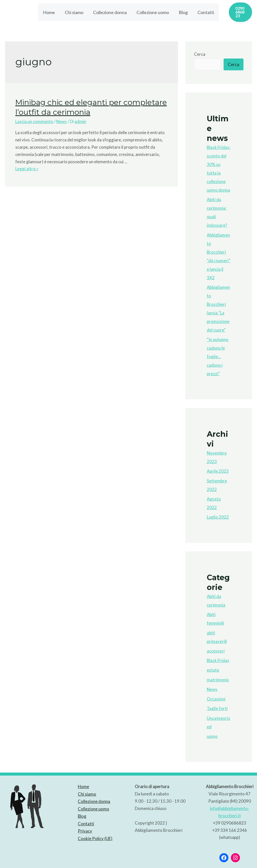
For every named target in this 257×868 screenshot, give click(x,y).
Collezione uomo (152, 11)
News (62, 120)
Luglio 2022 (218, 515)
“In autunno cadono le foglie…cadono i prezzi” (218, 355)
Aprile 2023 (218, 469)
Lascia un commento (34, 120)
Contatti (204, 11)
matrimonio (218, 678)
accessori (216, 649)
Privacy (85, 828)
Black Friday (218, 659)
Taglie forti (217, 707)
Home (51, 11)
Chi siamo (75, 11)
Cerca (200, 52)
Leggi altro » (27, 167)
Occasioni (216, 697)
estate (213, 668)
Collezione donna (110, 11)
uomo (212, 735)
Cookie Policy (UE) (95, 835)
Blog (182, 11)
